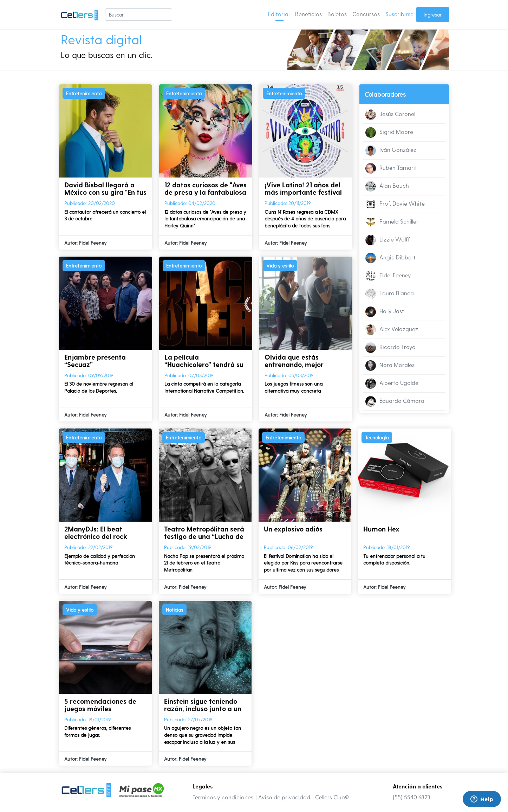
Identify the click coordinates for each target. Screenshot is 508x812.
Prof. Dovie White (395, 204)
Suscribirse (399, 14)
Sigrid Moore (389, 133)
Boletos (337, 14)
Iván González (391, 150)
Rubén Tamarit (391, 168)
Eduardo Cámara (395, 401)
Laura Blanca (390, 294)
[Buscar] (139, 15)
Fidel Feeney (388, 276)
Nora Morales (390, 366)
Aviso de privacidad (284, 797)
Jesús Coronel (390, 115)
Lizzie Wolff (388, 240)
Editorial (279, 14)
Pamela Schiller (392, 222)
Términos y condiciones (223, 797)
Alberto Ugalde (392, 384)
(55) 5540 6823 (411, 797)
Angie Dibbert (390, 258)
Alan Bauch (387, 186)
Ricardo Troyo (390, 348)
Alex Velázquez (392, 330)
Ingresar (433, 15)
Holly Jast (385, 312)
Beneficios (308, 14)
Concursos (366, 14)
